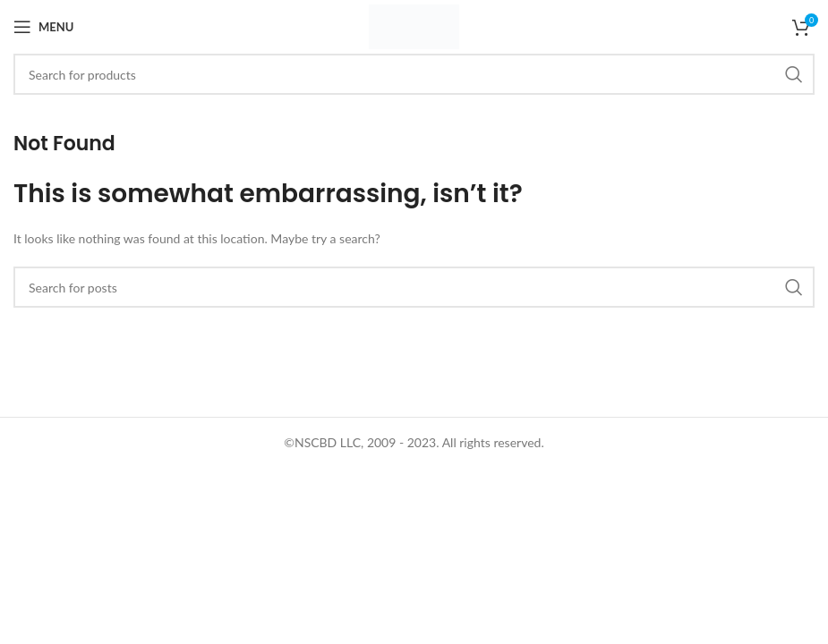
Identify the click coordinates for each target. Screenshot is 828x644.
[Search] (414, 74)
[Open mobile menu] (43, 27)
